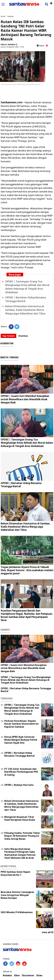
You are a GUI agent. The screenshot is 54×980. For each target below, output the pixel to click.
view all (48, 932)
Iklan (39, 975)
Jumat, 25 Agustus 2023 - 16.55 (12, 47)
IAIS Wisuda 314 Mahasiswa (17, 912)
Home (3, 16)
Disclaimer (28, 975)
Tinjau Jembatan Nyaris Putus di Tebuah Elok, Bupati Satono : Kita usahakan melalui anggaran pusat (27, 570)
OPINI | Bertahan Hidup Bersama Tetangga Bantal (21, 485)
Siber (17, 975)
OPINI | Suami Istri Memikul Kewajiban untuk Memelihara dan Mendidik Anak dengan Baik (25, 399)
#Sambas (23, 336)
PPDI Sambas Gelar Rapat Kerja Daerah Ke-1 (15, 873)
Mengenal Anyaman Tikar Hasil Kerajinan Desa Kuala (20, 818)
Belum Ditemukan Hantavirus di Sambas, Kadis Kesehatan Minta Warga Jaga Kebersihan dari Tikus (25, 310)
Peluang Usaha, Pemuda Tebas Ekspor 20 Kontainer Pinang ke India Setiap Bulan (22, 836)
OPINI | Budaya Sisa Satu (19, 785)
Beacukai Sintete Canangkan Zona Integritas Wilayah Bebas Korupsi (17, 895)
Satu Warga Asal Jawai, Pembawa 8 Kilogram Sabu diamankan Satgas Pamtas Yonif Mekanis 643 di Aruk (20, 853)
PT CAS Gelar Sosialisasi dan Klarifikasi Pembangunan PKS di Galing (21, 772)
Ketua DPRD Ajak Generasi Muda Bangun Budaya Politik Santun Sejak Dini (21, 740)
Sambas (10, 16)
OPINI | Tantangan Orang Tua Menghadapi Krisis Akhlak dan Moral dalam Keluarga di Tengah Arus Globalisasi (27, 443)
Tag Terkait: (8, 336)
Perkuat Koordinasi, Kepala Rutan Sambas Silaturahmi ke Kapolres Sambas (21, 724)
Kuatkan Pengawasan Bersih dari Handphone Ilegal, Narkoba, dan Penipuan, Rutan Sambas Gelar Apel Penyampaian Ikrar (27, 615)
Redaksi (7, 975)
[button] (51, 2)
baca (40, 46)
